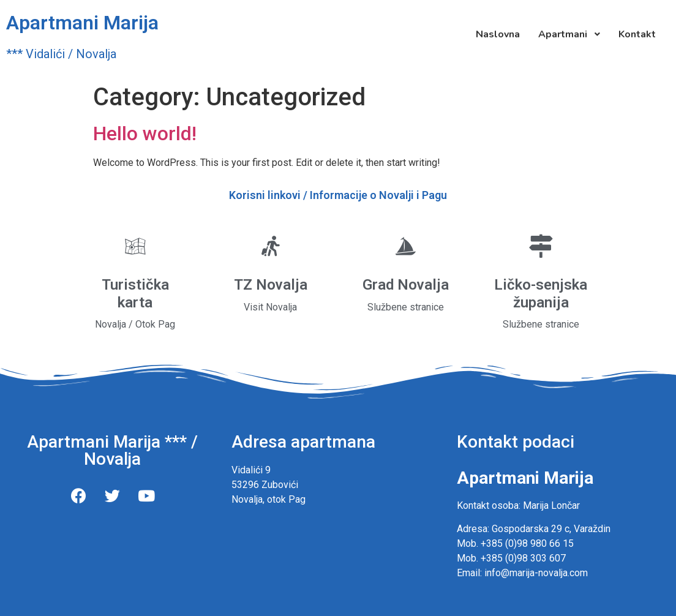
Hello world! (145, 133)
